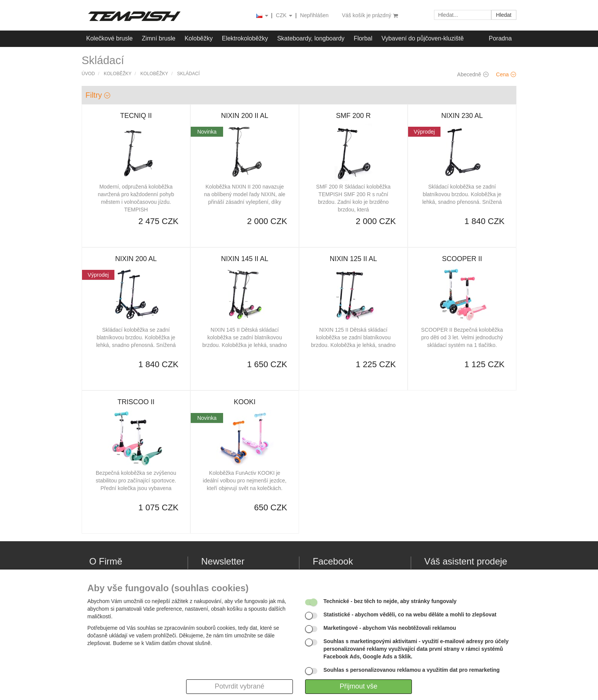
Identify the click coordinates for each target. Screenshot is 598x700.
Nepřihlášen (314, 15)
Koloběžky (199, 38)
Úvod (88, 74)
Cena (506, 74)
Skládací (188, 74)
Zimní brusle (159, 38)
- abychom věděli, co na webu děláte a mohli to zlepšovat (410, 615)
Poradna (501, 38)
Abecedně (473, 74)
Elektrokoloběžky (245, 38)
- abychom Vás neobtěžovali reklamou (390, 628)
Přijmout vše (358, 686)
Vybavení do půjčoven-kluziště (423, 38)
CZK (285, 16)
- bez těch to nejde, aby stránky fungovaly (390, 601)
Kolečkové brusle (109, 38)
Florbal (363, 38)
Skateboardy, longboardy (311, 38)
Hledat (504, 15)
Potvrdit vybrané (240, 686)
